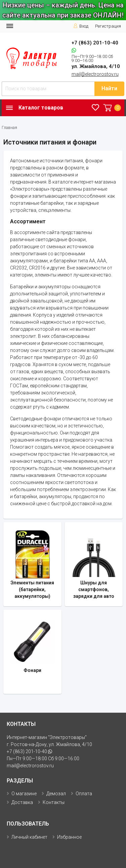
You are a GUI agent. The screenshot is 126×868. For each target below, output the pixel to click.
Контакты (54, 802)
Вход (81, 26)
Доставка (22, 802)
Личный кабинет (29, 837)
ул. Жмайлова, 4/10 (96, 66)
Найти (109, 88)
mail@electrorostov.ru (95, 74)
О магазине (24, 794)
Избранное (69, 837)
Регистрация (108, 26)
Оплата (84, 794)
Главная (9, 128)
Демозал (56, 794)
